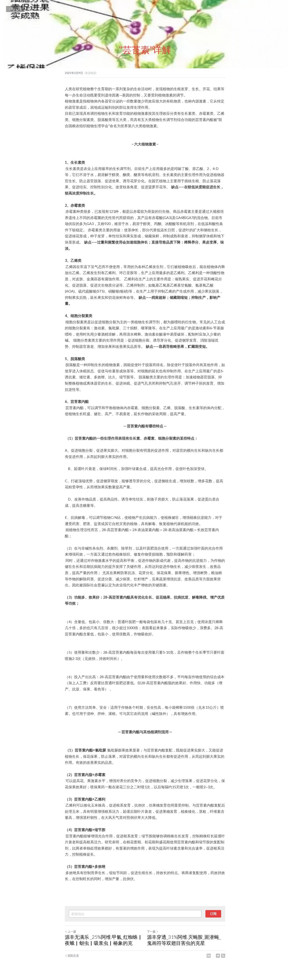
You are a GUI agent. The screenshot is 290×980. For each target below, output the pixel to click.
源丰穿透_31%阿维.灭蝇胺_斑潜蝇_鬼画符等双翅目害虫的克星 (184, 940)
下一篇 (153, 931)
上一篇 (70, 931)
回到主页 (15, 9)
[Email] (218, 956)
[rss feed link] (223, 956)
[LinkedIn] (209, 956)
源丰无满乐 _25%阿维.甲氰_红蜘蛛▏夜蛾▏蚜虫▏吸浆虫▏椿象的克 (104, 940)
